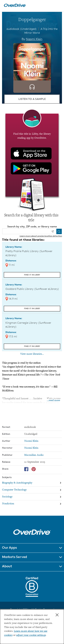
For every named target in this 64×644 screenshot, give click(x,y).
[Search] (59, 231)
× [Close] (57, 615)
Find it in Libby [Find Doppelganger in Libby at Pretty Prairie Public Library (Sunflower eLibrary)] (32, 275)
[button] (32, 548)
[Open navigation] (58, 5)
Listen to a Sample (32, 99)
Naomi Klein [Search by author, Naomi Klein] (34, 39)
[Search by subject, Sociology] (32, 497)
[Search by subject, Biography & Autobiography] (32, 483)
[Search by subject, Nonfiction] (32, 504)
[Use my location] (53, 231)
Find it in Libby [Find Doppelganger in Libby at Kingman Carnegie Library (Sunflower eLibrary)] (32, 346)
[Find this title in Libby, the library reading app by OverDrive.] (32, 155)
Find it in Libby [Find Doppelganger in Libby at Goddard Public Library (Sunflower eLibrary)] (32, 308)
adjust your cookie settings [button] (31, 635)
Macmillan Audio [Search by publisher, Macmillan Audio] (34, 455)
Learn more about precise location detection (41, 236)
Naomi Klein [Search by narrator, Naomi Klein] (31, 448)
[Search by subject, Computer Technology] (32, 490)
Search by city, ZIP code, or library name (32, 226)
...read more (53, 400)
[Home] (15, 6)
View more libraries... (32, 354)
